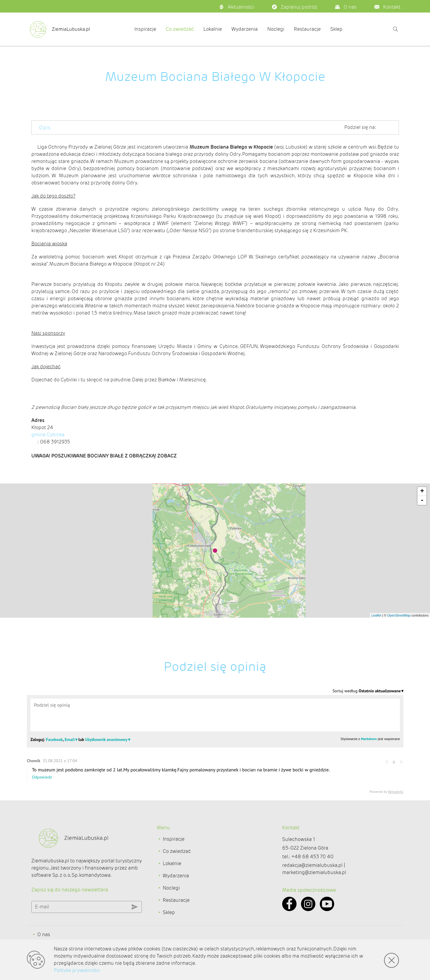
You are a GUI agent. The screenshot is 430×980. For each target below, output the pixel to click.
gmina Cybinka (48, 449)
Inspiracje (145, 29)
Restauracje (307, 29)
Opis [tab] (45, 128)
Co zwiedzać (180, 29)
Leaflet (376, 632)
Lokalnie (213, 29)
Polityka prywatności (77, 970)
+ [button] (422, 508)
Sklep (336, 29)
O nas (44, 934)
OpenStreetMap (399, 632)
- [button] (422, 517)
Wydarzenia (245, 29)
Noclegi (276, 29)
